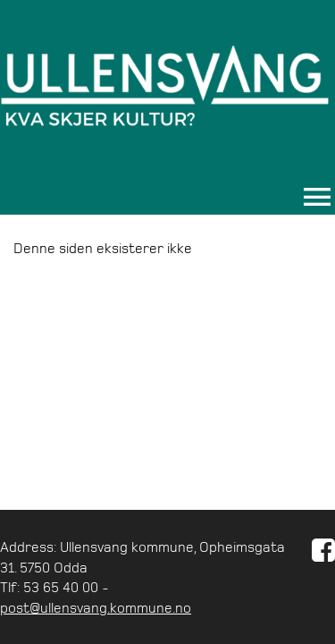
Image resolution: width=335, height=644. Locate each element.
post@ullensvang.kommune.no (96, 607)
